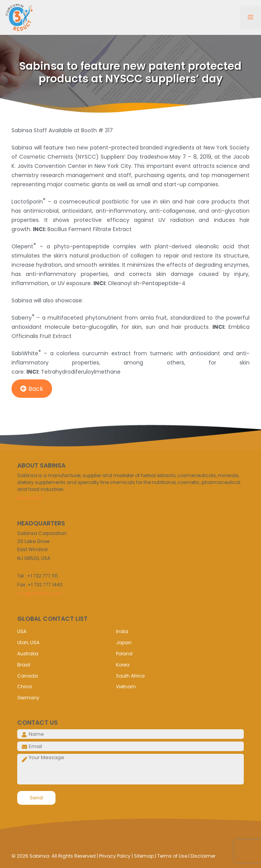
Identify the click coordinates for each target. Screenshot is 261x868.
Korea (123, 665)
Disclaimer (203, 856)
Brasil (24, 665)
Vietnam (126, 687)
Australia (28, 654)
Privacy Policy (115, 856)
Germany (28, 698)
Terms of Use (172, 856)
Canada (28, 676)
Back (32, 389)
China (24, 687)
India (122, 631)
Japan (124, 642)
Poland (124, 654)
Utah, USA (28, 642)
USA (22, 631)
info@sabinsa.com (40, 593)
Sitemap (144, 856)
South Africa (130, 676)
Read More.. (31, 498)
